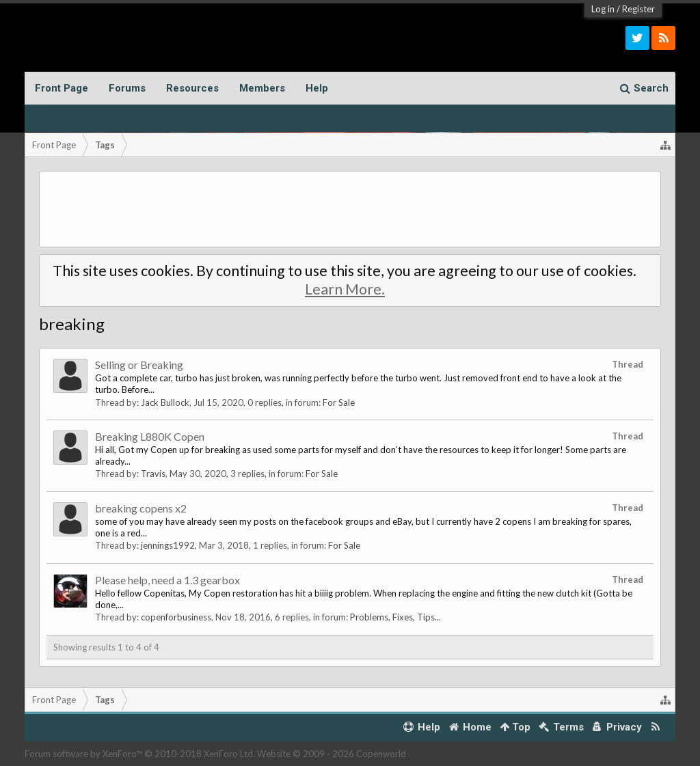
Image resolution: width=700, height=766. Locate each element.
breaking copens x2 (141, 508)
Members (262, 88)
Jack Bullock (165, 402)
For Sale (339, 402)
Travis (153, 474)
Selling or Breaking (139, 365)
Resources (192, 88)
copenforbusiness (176, 617)
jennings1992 (168, 545)
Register (638, 9)
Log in (603, 9)
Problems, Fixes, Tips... (395, 617)
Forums (127, 88)
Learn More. (345, 289)
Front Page (62, 88)
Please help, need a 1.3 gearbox (167, 580)
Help (317, 88)
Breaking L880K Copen (150, 436)
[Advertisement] (350, 209)
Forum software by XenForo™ (140, 754)
